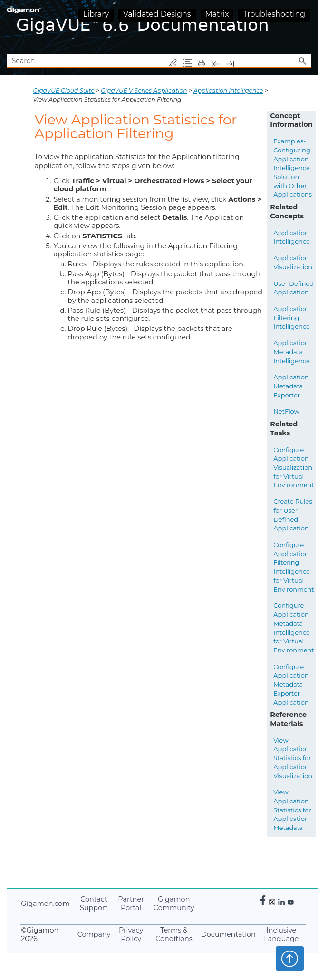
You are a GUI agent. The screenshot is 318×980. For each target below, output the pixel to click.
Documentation (228, 934)
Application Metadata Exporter (291, 386)
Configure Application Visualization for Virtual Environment (294, 467)
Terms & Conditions (174, 935)
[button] (303, 61)
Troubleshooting (274, 14)
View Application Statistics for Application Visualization (293, 758)
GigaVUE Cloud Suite (63, 90)
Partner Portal (131, 904)
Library (96, 14)
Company (94, 934)
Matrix (217, 14)
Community (174, 904)
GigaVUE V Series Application (144, 90)
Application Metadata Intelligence (291, 352)
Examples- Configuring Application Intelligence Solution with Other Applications (293, 168)
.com (45, 904)
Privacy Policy (131, 935)
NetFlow (286, 411)
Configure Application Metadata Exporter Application (291, 684)
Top (290, 958)
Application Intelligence (228, 90)
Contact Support (94, 904)
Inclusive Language (281, 935)
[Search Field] (159, 61)
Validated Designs (157, 14)
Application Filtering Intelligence (291, 317)
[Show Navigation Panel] (306, 27)
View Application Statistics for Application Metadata (292, 810)
